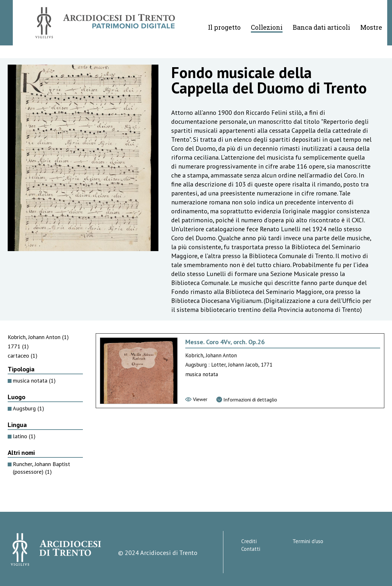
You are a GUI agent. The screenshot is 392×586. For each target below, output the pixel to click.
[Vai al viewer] (196, 399)
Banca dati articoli (321, 27)
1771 (18, 346)
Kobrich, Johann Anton (38, 337)
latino (24, 436)
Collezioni (267, 27)
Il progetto (224, 27)
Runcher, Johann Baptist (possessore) (41, 468)
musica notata (34, 380)
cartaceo (23, 356)
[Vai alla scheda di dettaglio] (247, 400)
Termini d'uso (308, 541)
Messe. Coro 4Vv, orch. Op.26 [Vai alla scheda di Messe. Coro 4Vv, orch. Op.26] (225, 342)
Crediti (249, 541)
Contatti (251, 549)
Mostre (371, 27)
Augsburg (28, 408)
